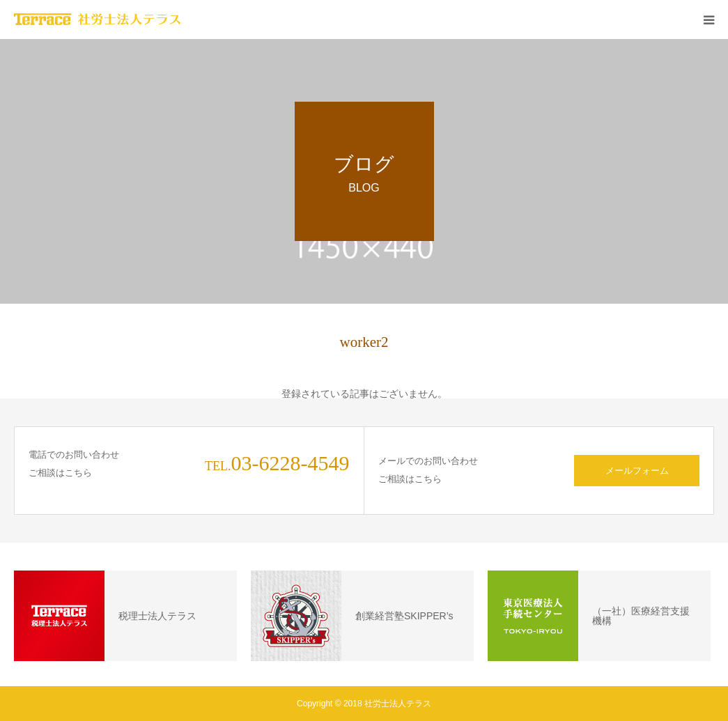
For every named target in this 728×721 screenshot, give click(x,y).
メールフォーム (637, 471)
